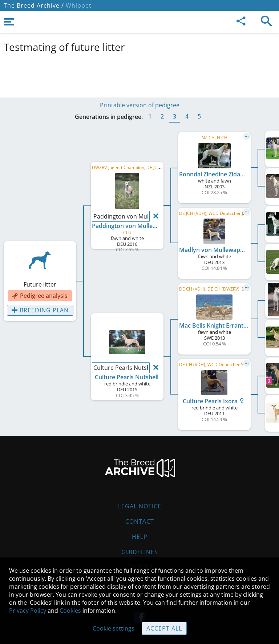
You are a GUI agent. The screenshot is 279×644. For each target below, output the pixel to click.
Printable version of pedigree (140, 105)
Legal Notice (140, 506)
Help (140, 537)
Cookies (70, 611)
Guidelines (140, 552)
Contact (140, 521)
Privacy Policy (28, 611)
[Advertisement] (139, 74)
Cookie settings (114, 628)
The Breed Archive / (34, 5)
